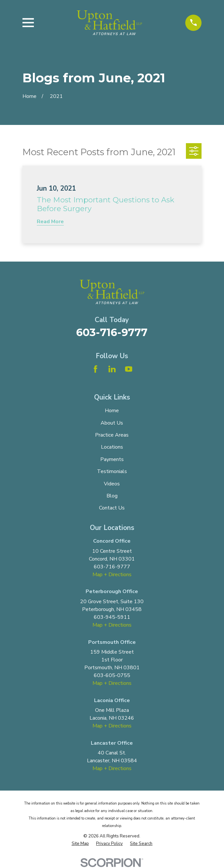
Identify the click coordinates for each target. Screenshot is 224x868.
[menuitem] (80, 844)
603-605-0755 (112, 675)
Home (112, 411)
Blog (112, 496)
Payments (112, 459)
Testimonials (112, 471)
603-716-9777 (112, 332)
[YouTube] (129, 369)
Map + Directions (112, 575)
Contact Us (112, 508)
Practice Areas (112, 435)
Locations (112, 447)
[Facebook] (95, 369)
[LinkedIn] (112, 369)
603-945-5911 (112, 617)
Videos (112, 484)
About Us (112, 423)
